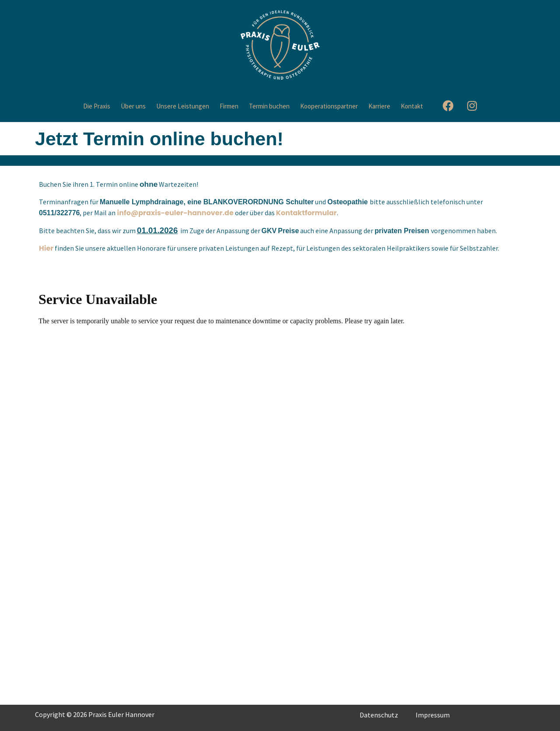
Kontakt (412, 106)
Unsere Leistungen (183, 106)
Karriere (379, 106)
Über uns (133, 106)
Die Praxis (97, 106)
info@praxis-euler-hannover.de (175, 213)
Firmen (229, 106)
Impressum (433, 715)
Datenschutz (379, 715)
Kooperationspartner (329, 106)
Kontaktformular (306, 213)
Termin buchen (269, 106)
